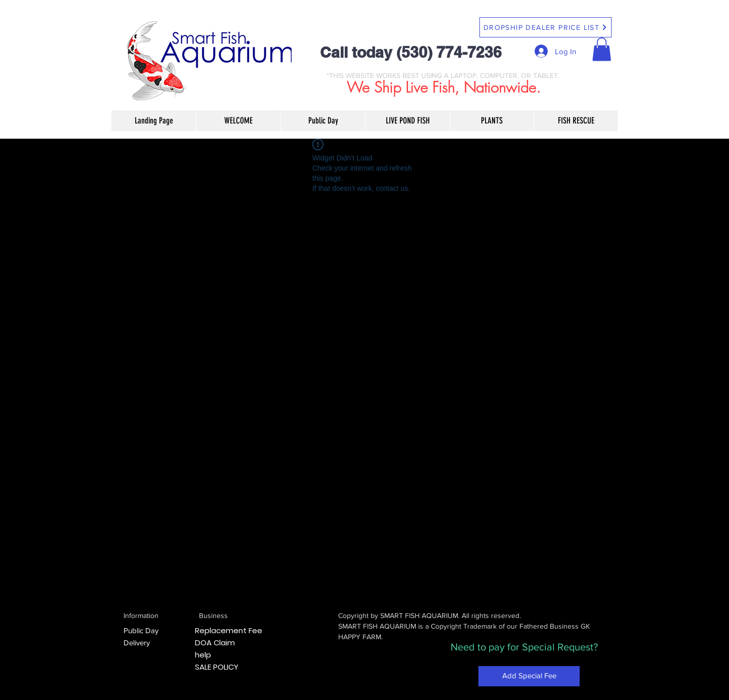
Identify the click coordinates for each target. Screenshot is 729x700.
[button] (602, 49)
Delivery (137, 643)
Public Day (141, 630)
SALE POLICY (217, 667)
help (203, 655)
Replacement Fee (229, 630)
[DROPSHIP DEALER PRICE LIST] (545, 27)
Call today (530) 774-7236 (411, 52)
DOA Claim (215, 643)
